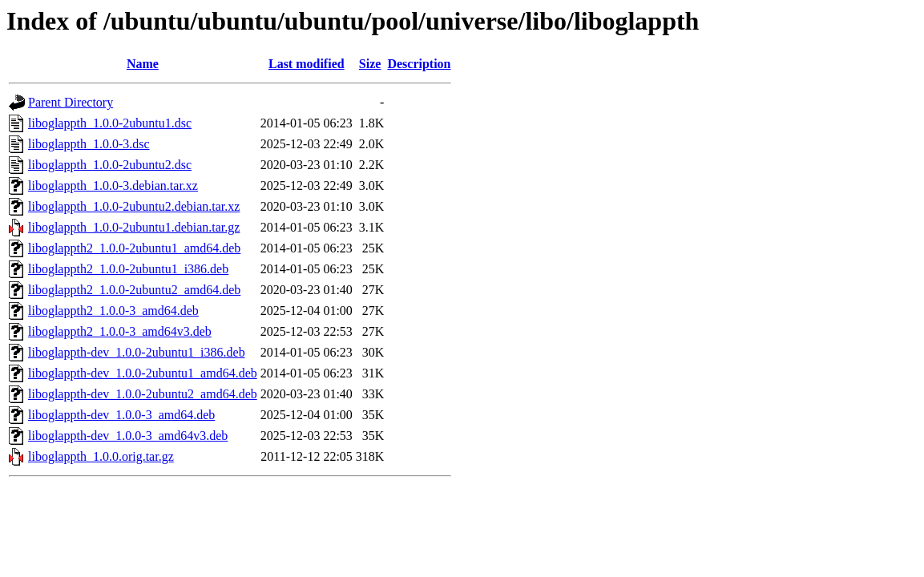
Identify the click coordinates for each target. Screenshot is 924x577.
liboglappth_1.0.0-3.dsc (89, 144)
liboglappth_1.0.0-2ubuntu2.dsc (110, 165)
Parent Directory (71, 102)
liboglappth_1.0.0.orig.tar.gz (101, 456)
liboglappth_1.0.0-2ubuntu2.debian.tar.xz (134, 206)
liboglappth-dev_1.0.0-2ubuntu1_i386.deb (137, 352)
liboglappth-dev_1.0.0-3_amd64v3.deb (128, 436)
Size (370, 64)
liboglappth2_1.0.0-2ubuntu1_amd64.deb (134, 248)
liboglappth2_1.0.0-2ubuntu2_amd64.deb (134, 290)
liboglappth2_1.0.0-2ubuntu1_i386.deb (128, 269)
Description (419, 64)
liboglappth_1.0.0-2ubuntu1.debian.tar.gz (134, 227)
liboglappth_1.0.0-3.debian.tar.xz (113, 186)
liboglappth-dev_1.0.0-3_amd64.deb (121, 415)
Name (143, 64)
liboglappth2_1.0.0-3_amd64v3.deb (120, 331)
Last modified (307, 64)
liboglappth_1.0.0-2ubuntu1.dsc (110, 123)
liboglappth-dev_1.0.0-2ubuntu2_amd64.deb (143, 394)
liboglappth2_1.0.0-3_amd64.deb (113, 311)
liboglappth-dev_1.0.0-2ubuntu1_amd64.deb (143, 373)
